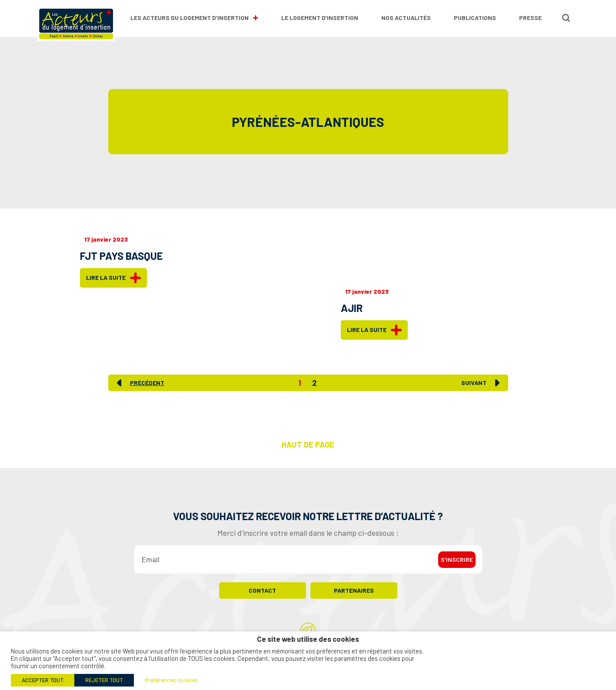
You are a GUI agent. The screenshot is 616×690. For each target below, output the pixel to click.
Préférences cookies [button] (171, 680)
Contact (262, 590)
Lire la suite (113, 278)
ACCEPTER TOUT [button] (43, 680)
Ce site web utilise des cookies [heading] (308, 639)
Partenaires (354, 590)
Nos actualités (406, 18)
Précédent (147, 383)
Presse (530, 18)
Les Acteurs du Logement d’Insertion (194, 18)
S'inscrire (457, 559)
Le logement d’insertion (320, 18)
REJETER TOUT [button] (104, 680)
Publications (475, 18)
